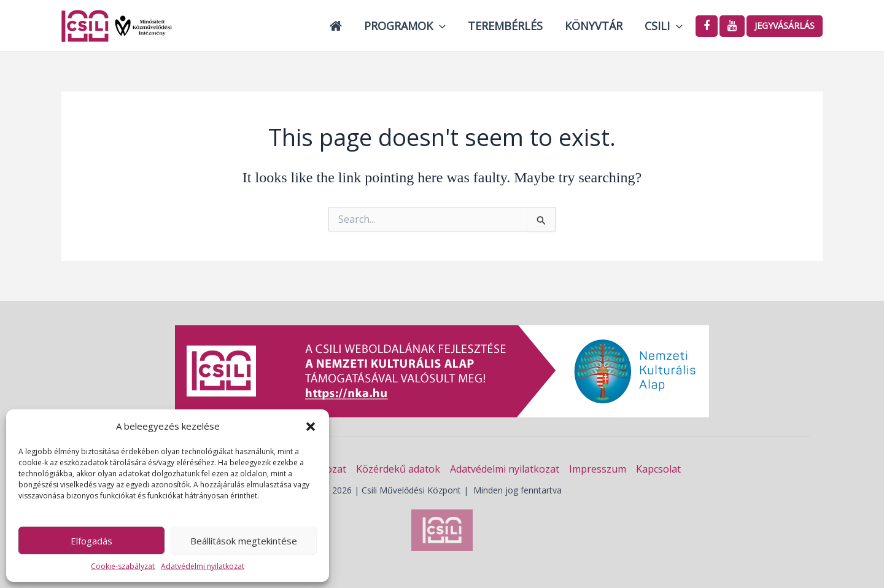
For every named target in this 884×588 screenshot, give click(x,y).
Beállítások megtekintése (244, 541)
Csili (664, 26)
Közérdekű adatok (398, 469)
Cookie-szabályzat (123, 566)
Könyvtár (594, 26)
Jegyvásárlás (785, 25)
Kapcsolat (658, 469)
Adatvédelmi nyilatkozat (203, 566)
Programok (405, 26)
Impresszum (598, 469)
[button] (311, 427)
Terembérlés (505, 26)
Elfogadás (91, 541)
